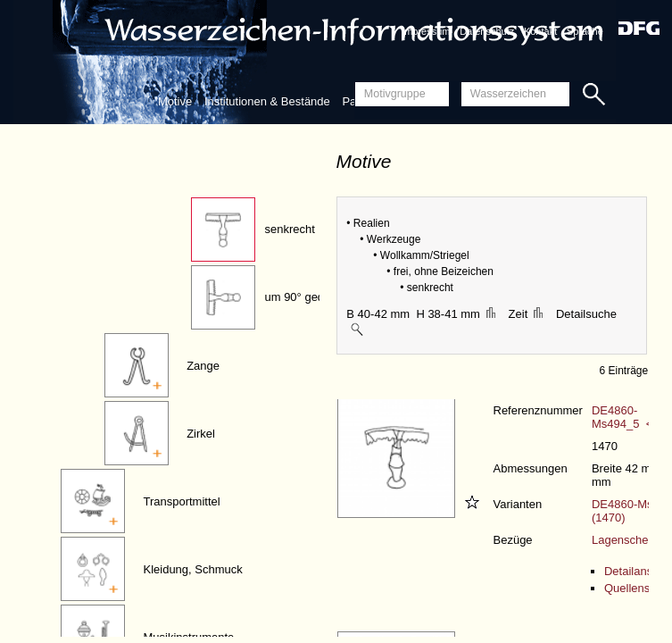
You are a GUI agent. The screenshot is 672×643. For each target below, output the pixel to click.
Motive (175, 101)
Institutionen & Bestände (267, 101)
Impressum (426, 31)
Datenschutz (487, 31)
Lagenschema (628, 540)
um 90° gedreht (304, 297)
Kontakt (540, 31)
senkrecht (289, 229)
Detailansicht (637, 571)
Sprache (585, 31)
